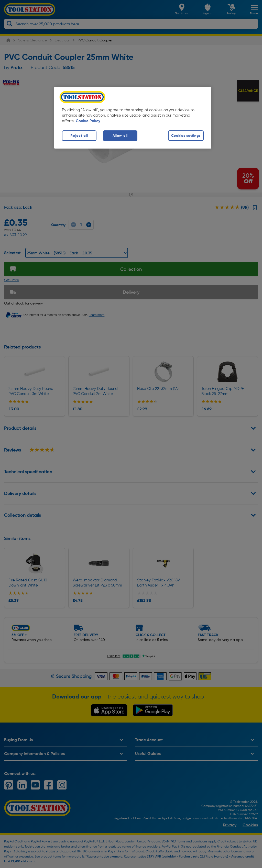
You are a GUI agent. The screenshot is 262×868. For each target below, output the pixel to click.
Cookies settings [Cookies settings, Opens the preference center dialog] (186, 136)
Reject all (79, 136)
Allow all (120, 136)
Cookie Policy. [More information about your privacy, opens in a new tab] (88, 121)
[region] (133, 118)
